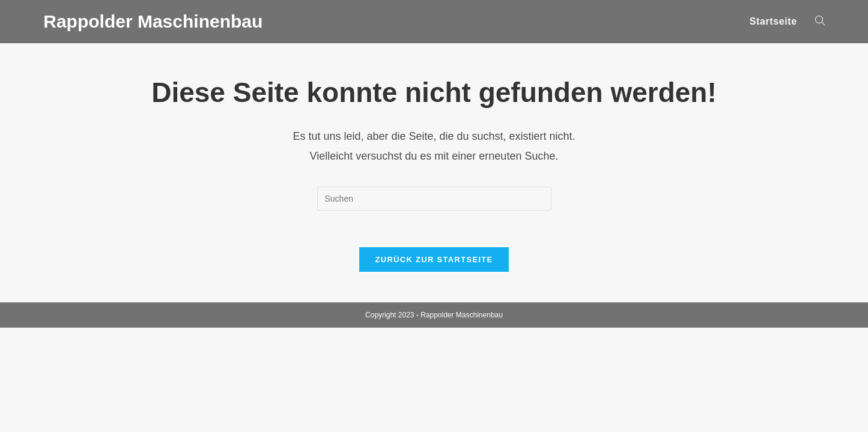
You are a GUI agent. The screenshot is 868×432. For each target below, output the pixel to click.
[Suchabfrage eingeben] (434, 199)
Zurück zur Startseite (434, 259)
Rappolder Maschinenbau (153, 21)
